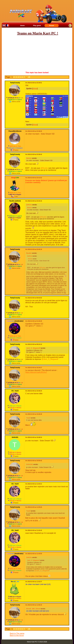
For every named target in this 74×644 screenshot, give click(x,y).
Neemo (29, 158)
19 (29, 77)
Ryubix (29, 253)
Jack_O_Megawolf (33, 348)
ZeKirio (29, 205)
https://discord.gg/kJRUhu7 (36, 372)
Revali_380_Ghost (33, 609)
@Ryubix (44, 168)
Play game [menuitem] (37, 26)
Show (35, 89)
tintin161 (30, 464)
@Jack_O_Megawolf (50, 359)
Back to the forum (17, 635)
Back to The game (17, 633)
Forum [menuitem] (52, 26)
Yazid (28, 418)
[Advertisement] (38, 54)
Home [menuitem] (22, 26)
